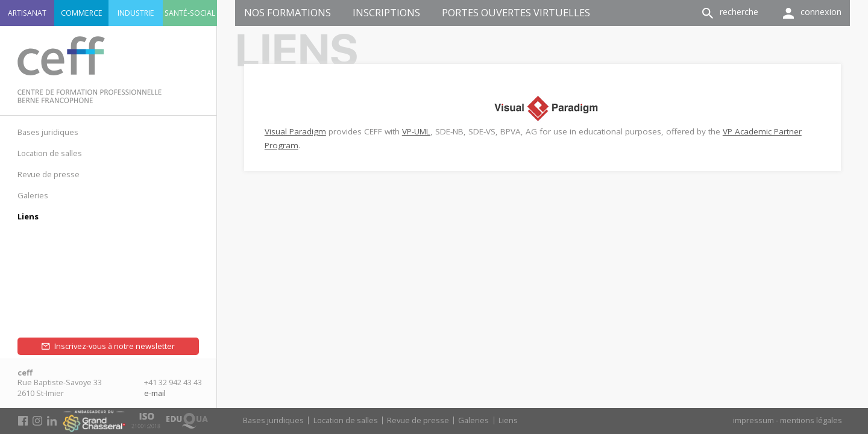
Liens (508, 420)
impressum (753, 420)
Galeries (473, 420)
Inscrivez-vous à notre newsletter (115, 346)
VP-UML (416, 131)
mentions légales (811, 420)
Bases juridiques (273, 420)
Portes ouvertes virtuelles (516, 12)
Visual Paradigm (295, 131)
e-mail (155, 393)
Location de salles (346, 420)
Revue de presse (418, 420)
